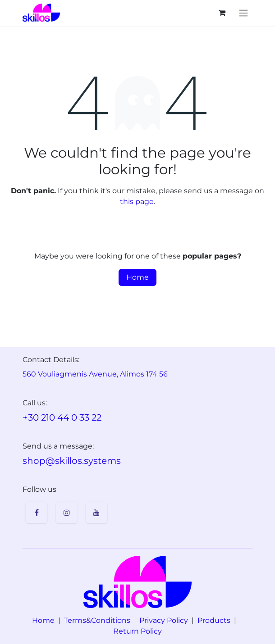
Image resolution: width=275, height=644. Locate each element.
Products (214, 620)
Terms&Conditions (97, 620)
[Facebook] (37, 512)
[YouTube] (96, 512)
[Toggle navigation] (243, 13)
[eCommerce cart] (222, 13)
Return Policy (137, 631)
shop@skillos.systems (72, 461)
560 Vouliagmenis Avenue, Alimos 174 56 (95, 374)
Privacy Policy (164, 620)
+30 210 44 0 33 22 (62, 417)
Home (137, 277)
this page (137, 202)
